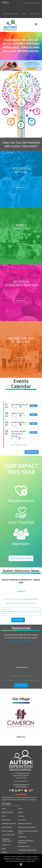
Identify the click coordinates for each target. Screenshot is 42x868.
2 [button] (17, 667)
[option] (21, 638)
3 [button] (19, 667)
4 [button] (20, 667)
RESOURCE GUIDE (24, 846)
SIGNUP (20, 812)
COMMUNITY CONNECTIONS (7, 840)
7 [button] (25, 667)
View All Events (32, 452)
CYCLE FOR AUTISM (8, 835)
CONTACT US (21, 685)
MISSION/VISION (7, 812)
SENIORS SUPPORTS (25, 824)
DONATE (4, 852)
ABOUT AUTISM (7, 827)
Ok (21, 864)
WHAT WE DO (6, 820)
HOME (4, 809)
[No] (39, 861)
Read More (21, 591)
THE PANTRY (22, 837)
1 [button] (16, 667)
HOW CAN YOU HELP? (21, 558)
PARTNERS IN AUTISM (9, 824)
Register (33, 406)
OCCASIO (21, 816)
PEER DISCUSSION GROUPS (27, 827)
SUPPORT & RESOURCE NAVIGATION (26, 842)
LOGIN (20, 809)
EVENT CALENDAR (8, 831)
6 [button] (23, 667)
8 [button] (27, 667)
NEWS (4, 849)
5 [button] (22, 667)
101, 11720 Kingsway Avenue (21, 773)
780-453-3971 (24, 781)
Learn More (21, 187)
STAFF (4, 816)
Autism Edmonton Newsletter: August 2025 (21, 581)
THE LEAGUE (22, 820)
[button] (21, 66)
